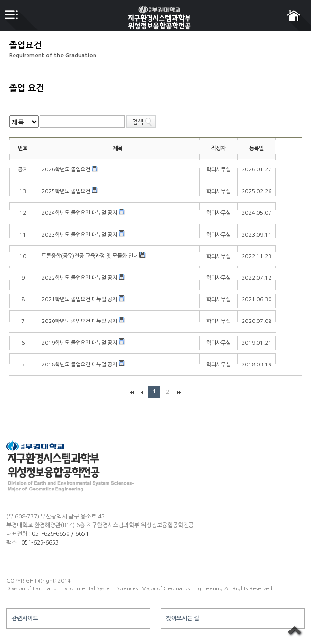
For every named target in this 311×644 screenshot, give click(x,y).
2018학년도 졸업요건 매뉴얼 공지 (80, 365)
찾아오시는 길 (183, 618)
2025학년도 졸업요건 (67, 191)
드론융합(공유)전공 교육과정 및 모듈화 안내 (90, 256)
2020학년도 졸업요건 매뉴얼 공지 (80, 321)
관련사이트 (25, 618)
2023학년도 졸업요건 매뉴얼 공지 (80, 235)
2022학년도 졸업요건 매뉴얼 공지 (80, 278)
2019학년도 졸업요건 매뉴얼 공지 (80, 343)
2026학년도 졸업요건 (67, 170)
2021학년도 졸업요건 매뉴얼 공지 (80, 300)
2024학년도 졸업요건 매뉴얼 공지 (80, 213)
